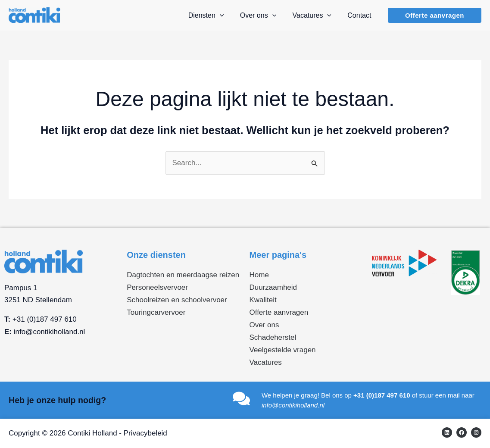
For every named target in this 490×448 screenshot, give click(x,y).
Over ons (264, 325)
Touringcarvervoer (156, 312)
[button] (435, 15)
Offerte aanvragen (279, 312)
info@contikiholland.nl (50, 332)
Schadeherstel (273, 337)
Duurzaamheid (273, 287)
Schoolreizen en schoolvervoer (177, 300)
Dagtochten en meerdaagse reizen (183, 275)
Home (259, 275)
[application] (228, 16)
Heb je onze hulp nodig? (58, 400)
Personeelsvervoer (157, 287)
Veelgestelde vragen (283, 350)
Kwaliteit (263, 300)
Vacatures (266, 362)
